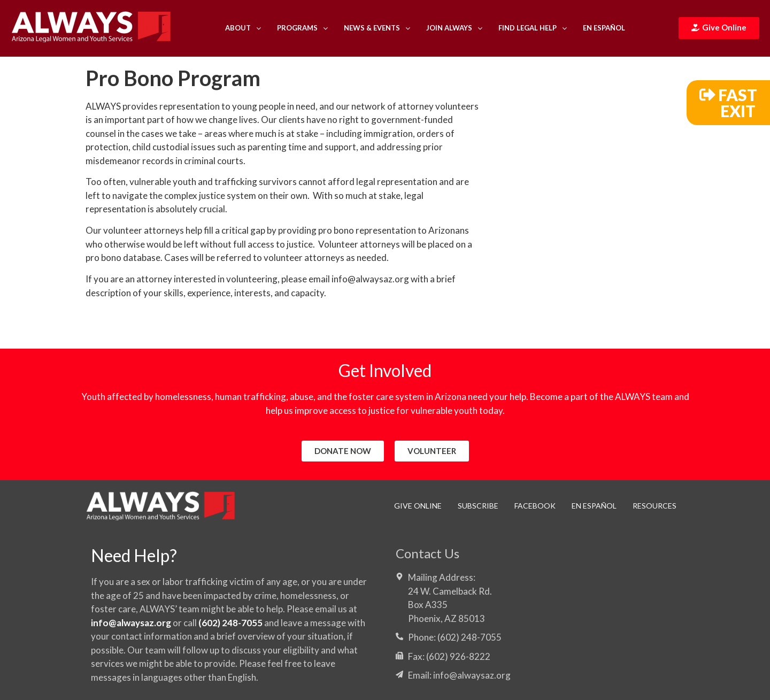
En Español (604, 28)
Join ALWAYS (454, 28)
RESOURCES (654, 506)
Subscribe (478, 506)
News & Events (377, 28)
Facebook (535, 506)
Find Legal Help (533, 28)
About (243, 28)
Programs (302, 28)
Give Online (418, 506)
